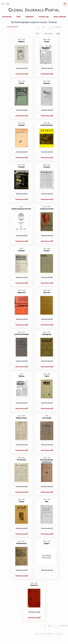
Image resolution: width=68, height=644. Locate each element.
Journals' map (43, 17)
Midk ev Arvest (21, 418)
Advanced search (13, 27)
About (36, 634)
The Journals (7, 17)
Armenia (47, 167)
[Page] (38, 27)
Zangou (47, 543)
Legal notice (51, 634)
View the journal (22, 74)
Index (18, 17)
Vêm (47, 502)
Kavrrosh (47, 292)
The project (59, 634)
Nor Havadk (47, 418)
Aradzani (21, 125)
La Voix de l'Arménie (21, 334)
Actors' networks (60, 17)
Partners (43, 634)
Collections (29, 17)
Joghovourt (21, 292)
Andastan (47, 83)
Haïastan (21, 251)
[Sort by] (40, 33)
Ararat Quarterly (47, 125)
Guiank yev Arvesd (47, 209)
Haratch (47, 251)
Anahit (21, 83)
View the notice (22, 68)
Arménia (21, 167)
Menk (47, 376)
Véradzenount (21, 543)
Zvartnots (34, 585)
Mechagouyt (47, 334)
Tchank (21, 502)
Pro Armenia (21, 460)
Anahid (47, 41)
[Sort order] (50, 33)
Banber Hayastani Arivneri (21, 209)
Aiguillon (21, 41)
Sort (58, 34)
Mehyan (21, 376)
